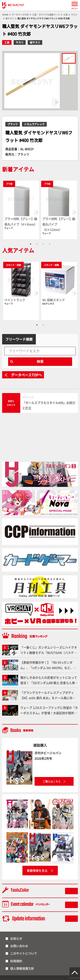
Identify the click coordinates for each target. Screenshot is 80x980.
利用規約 (16, 961)
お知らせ (16, 938)
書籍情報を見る (37, 870)
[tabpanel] (21, 210)
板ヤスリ (35, 42)
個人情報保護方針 (22, 968)
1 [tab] (31, 244)
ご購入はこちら (52, 781)
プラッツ (13, 124)
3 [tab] (43, 244)
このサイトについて (24, 953)
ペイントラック (15, 300)
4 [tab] (50, 244)
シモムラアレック (34, 124)
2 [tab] (37, 244)
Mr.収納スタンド (54, 300)
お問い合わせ (19, 946)
